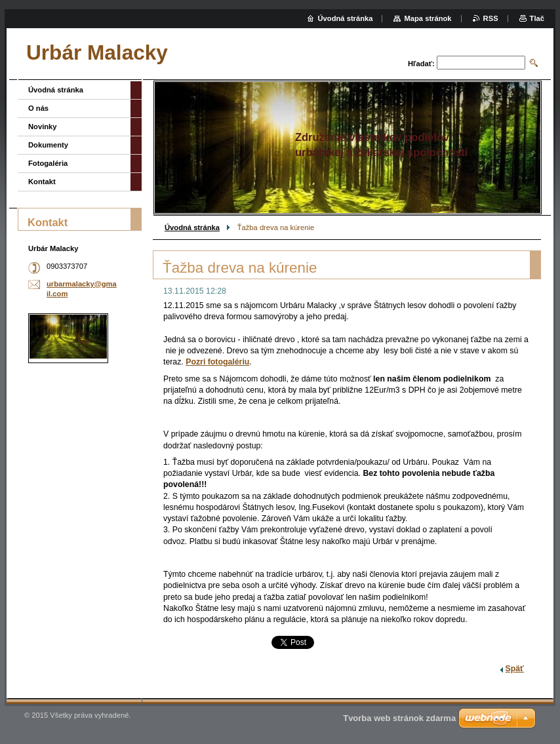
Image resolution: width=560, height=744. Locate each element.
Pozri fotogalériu (217, 362)
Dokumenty (48, 145)
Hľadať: (421, 64)
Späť (515, 669)
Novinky (43, 127)
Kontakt (42, 182)
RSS (491, 18)
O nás (38, 108)
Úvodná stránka (192, 227)
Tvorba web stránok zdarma (399, 718)
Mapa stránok (428, 18)
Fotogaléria (48, 163)
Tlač (537, 18)
